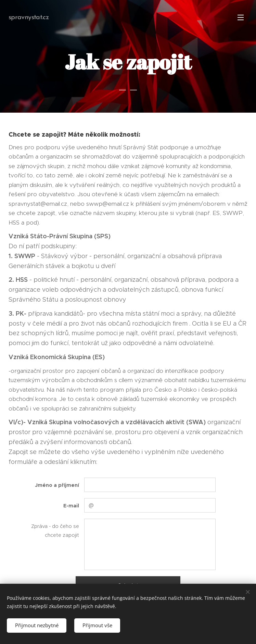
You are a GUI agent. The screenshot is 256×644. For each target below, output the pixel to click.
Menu (241, 17)
